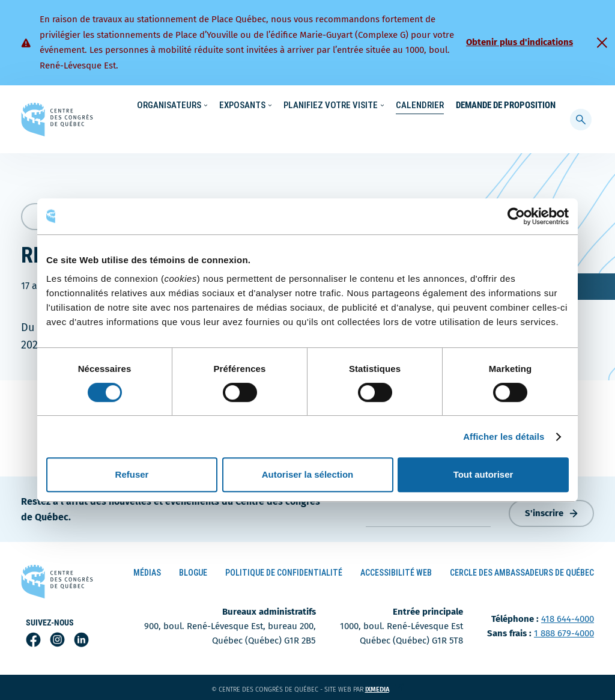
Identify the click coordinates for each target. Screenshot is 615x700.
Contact (515, 106)
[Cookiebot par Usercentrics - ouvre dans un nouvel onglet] (516, 216)
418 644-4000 (568, 616)
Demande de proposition (506, 130)
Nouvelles (374, 106)
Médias (147, 570)
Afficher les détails (504, 437)
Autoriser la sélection (308, 474)
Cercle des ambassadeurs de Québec (522, 570)
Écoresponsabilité (310, 106)
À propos (471, 106)
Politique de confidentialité (284, 570)
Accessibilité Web (396, 570)
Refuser (132, 474)
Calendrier (420, 130)
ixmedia (385, 687)
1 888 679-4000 (564, 631)
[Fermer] (602, 43)
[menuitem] (550, 105)
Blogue (193, 570)
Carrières (423, 106)
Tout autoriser (483, 474)
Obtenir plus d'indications (520, 42)
